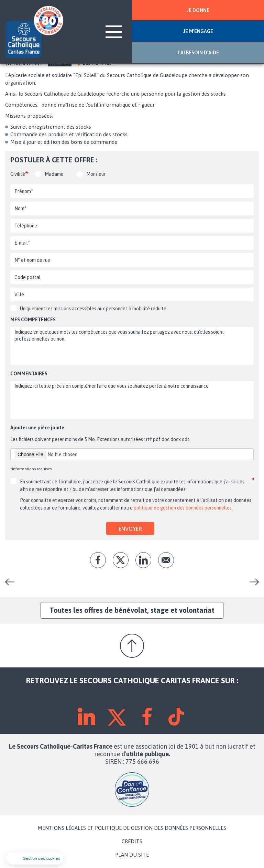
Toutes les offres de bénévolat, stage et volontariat (132, 610)
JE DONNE (198, 10)
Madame (54, 174)
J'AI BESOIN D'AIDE (198, 53)
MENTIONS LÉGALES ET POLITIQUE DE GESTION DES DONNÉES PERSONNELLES (132, 828)
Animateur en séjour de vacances (252, 582)
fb (98, 560)
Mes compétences (33, 320)
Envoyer (130, 529)
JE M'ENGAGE (198, 31)
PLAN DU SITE (132, 855)
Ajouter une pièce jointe (37, 428)
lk (143, 560)
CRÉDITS (132, 842)
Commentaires (29, 374)
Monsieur (96, 174)
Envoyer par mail (166, 560)
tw (121, 560)
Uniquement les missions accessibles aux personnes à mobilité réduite (88, 308)
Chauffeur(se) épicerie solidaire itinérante (12, 582)
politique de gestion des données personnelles (183, 508)
